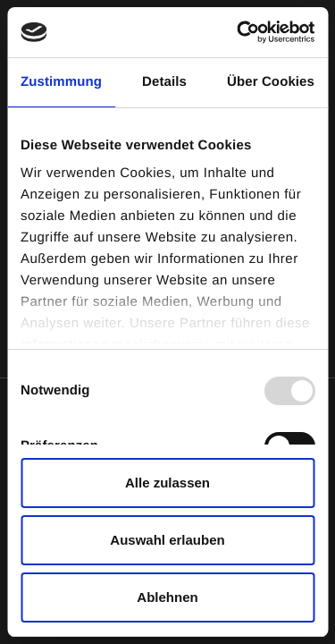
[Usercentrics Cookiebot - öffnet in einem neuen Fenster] (239, 32)
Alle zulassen (167, 483)
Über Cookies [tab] (271, 82)
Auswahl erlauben (167, 540)
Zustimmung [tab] (61, 82)
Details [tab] (164, 82)
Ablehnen (167, 597)
